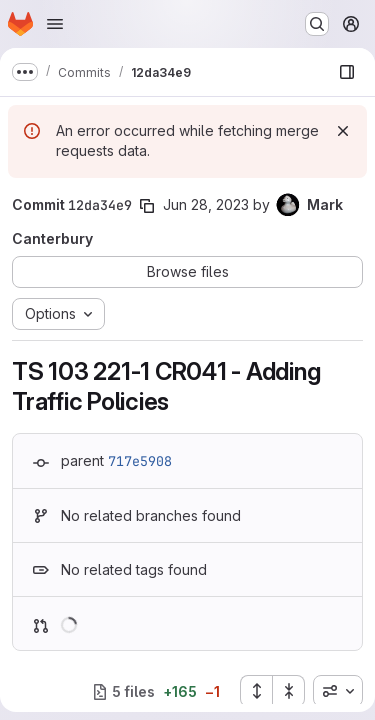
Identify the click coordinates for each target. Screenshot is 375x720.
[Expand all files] (256, 691)
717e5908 (140, 461)
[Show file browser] (347, 72)
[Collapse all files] (289, 691)
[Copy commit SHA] (147, 206)
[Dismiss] (343, 131)
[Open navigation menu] (55, 24)
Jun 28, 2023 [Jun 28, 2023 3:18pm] (206, 204)
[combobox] (338, 691)
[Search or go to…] (317, 24)
